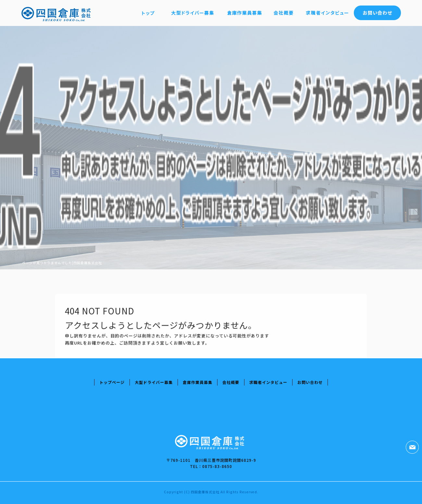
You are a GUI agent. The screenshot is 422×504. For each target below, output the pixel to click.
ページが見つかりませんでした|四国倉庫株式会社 (62, 263)
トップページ (149, 13)
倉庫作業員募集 (244, 13)
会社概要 (283, 13)
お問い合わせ (377, 13)
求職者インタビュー (327, 13)
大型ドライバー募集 (192, 13)
